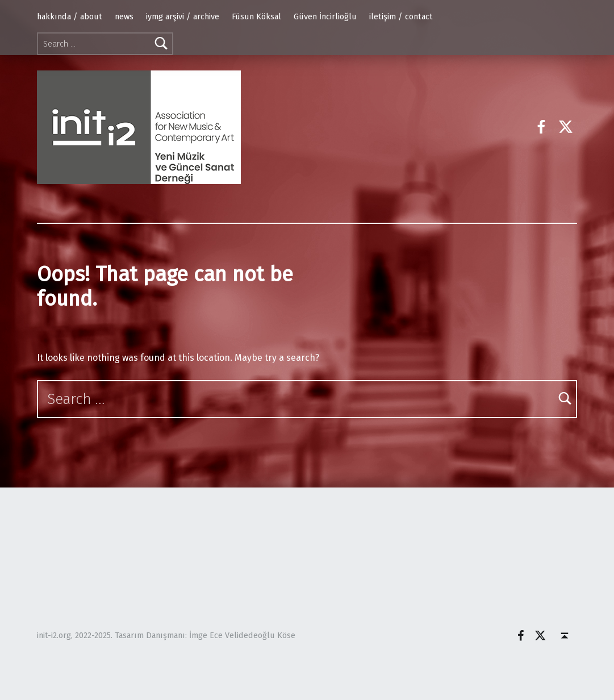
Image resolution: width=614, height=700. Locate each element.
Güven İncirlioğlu (325, 16)
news (124, 16)
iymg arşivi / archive (183, 16)
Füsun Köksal (256, 16)
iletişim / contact (401, 16)
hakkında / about (70, 16)
